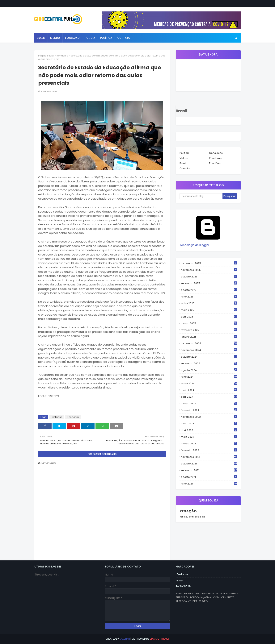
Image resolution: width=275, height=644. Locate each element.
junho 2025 (209, 303)
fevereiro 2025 (209, 330)
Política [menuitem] (106, 38)
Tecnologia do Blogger (208, 243)
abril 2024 (209, 397)
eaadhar (125, 639)
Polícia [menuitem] (90, 38)
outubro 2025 (209, 277)
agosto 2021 (209, 477)
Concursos (216, 153)
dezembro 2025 (209, 263)
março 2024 (209, 404)
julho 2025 (209, 297)
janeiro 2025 (209, 337)
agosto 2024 (209, 370)
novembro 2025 (209, 270)
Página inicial (46, 56)
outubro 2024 (209, 357)
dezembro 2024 (209, 343)
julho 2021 (209, 484)
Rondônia (62, 56)
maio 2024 (209, 390)
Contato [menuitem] (124, 38)
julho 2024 (209, 377)
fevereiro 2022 (209, 450)
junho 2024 (209, 384)
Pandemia (216, 158)
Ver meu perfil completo (192, 517)
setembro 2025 (209, 283)
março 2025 (209, 323)
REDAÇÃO (188, 511)
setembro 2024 (209, 364)
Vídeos (184, 158)
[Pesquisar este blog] (201, 196)
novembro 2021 (209, 457)
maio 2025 (209, 310)
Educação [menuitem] (72, 38)
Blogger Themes (160, 639)
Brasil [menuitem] (41, 38)
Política (184, 153)
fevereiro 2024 (209, 410)
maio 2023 (209, 424)
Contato (185, 168)
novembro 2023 (209, 417)
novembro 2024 (209, 350)
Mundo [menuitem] (55, 38)
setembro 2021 (209, 470)
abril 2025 (209, 317)
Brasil (183, 163)
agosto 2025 (209, 290)
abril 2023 (209, 430)
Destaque (57, 417)
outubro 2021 (209, 464)
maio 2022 (209, 437)
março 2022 (209, 444)
